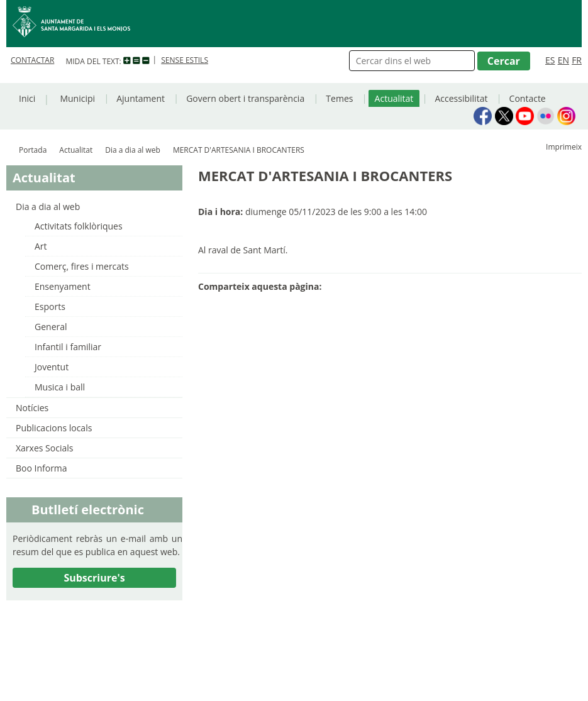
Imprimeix (564, 147)
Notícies (32, 408)
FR (577, 60)
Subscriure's (94, 578)
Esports (50, 306)
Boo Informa (42, 468)
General (51, 327)
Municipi (77, 98)
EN (563, 60)
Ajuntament (141, 98)
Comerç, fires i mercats (82, 266)
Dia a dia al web (133, 150)
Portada (33, 150)
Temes (339, 98)
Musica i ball (60, 387)
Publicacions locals (54, 428)
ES (550, 60)
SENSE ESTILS (185, 60)
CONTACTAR (32, 60)
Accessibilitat (461, 98)
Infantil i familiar (68, 347)
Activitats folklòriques (79, 226)
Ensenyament (63, 286)
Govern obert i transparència (245, 98)
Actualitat (394, 98)
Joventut (52, 367)
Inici (27, 98)
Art (41, 246)
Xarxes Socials (44, 448)
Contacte (528, 98)
